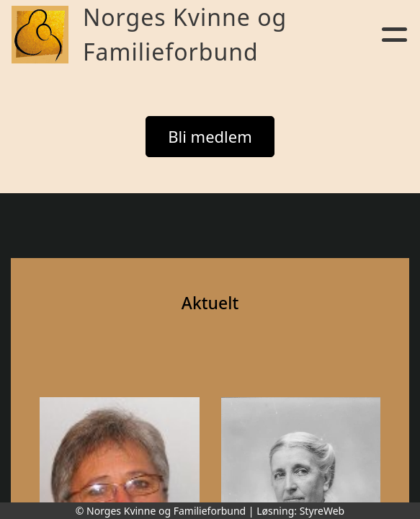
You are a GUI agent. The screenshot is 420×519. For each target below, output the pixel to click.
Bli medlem (210, 136)
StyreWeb (322, 511)
